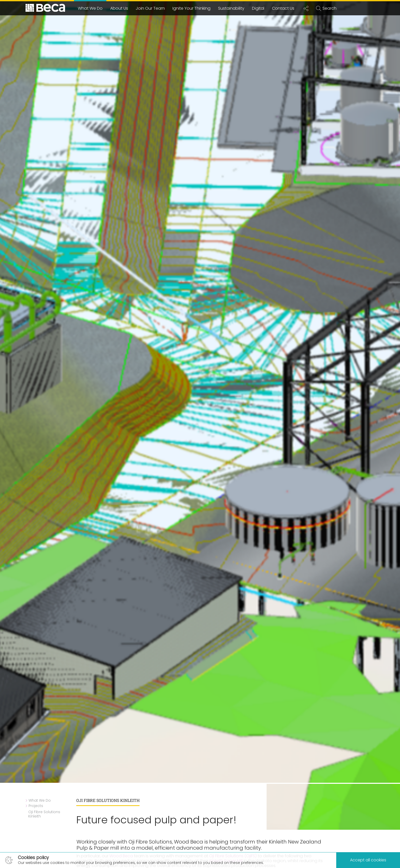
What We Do (90, 8)
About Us (119, 8)
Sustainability (231, 8)
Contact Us (283, 8)
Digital (258, 8)
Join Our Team (150, 8)
